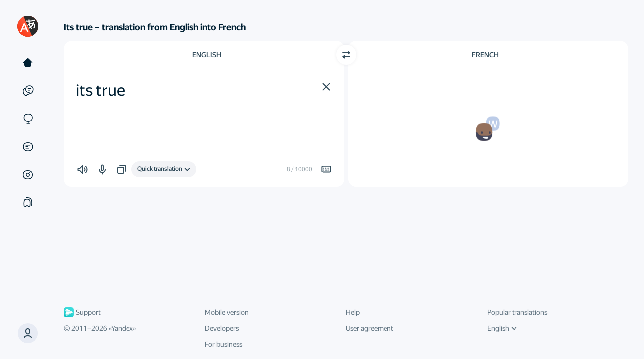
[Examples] (28, 91)
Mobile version (227, 312)
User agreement (370, 328)
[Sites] (28, 119)
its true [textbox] (100, 90)
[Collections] (28, 202)
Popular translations (517, 312)
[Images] (28, 175)
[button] (326, 87)
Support (82, 312)
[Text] (28, 63)
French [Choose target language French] (485, 55)
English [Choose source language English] (207, 55)
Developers (222, 328)
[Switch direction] (346, 55)
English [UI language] (502, 328)
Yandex (122, 328)
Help (353, 312)
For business (223, 344)
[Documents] (28, 147)
